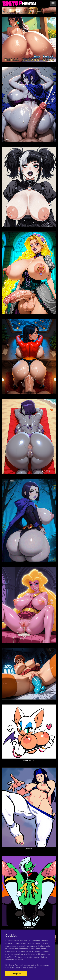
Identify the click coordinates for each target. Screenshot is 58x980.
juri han (29, 849)
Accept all (16, 973)
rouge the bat (29, 760)
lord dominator (29, 928)
